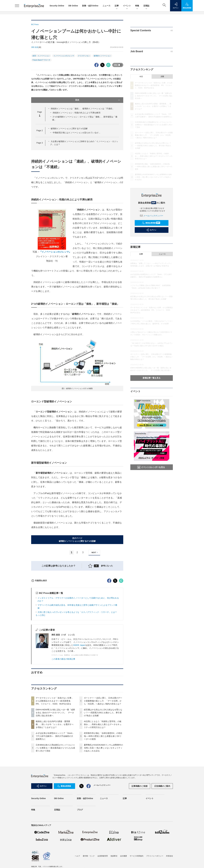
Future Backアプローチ (41, 60)
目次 (98, 100)
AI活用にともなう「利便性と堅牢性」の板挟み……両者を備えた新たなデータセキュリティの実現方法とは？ (103, 775)
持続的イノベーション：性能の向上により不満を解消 (76, 113)
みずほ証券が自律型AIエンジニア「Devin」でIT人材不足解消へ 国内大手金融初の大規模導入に (55, 787)
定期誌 (146, 6)
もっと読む (41, 666)
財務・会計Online (90, 6)
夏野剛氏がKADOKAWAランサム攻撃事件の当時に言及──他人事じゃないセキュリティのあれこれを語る (103, 799)
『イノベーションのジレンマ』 (55, 252)
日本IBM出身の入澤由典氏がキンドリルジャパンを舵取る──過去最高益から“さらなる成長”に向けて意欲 (55, 799)
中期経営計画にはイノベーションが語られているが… (76, 133)
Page (40, 130)
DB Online (73, 6)
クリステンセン (84, 56)
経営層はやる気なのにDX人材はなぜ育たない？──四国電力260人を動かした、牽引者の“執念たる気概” (103, 764)
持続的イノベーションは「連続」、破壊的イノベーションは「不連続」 (82, 109)
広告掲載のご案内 (162, 837)
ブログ (80, 861)
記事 (117, 6)
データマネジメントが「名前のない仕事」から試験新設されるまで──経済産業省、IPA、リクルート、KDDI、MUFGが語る (55, 752)
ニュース (107, 6)
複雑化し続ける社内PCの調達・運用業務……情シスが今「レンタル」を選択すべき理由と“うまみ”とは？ (55, 775)
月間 (162, 77)
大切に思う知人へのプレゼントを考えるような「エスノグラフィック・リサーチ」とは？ (78, 663)
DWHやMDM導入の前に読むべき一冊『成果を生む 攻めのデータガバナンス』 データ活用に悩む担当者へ (55, 764)
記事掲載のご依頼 (140, 837)
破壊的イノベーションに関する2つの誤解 (69, 129)
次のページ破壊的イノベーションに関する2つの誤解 (77, 540)
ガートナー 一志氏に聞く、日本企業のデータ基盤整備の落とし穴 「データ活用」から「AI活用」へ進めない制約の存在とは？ (103, 752)
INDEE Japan (79, 696)
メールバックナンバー (152, 216)
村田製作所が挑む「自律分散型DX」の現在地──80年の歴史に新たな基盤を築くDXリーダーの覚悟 (103, 787)
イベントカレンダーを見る (151, 467)
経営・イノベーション (41, 56)
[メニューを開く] (17, 6)
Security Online (57, 6)
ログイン (151, 230)
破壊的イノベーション (102, 56)
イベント (127, 6)
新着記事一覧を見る (152, 378)
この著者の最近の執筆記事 (63, 710)
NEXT (95, 552)
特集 (137, 6)
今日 (141, 77)
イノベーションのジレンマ (64, 56)
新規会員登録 (151, 223)
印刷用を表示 (39, 632)
